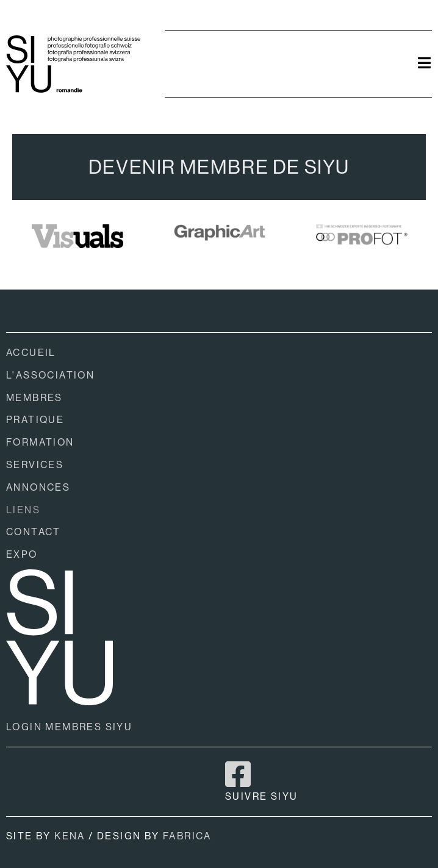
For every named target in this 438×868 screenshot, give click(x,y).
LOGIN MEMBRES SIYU (69, 727)
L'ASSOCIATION (50, 375)
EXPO (22, 554)
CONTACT (34, 532)
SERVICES (35, 465)
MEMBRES (34, 398)
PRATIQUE (35, 420)
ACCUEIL (31, 353)
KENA (70, 836)
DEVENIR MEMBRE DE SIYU (219, 167)
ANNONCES (38, 487)
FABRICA (187, 836)
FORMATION (40, 442)
